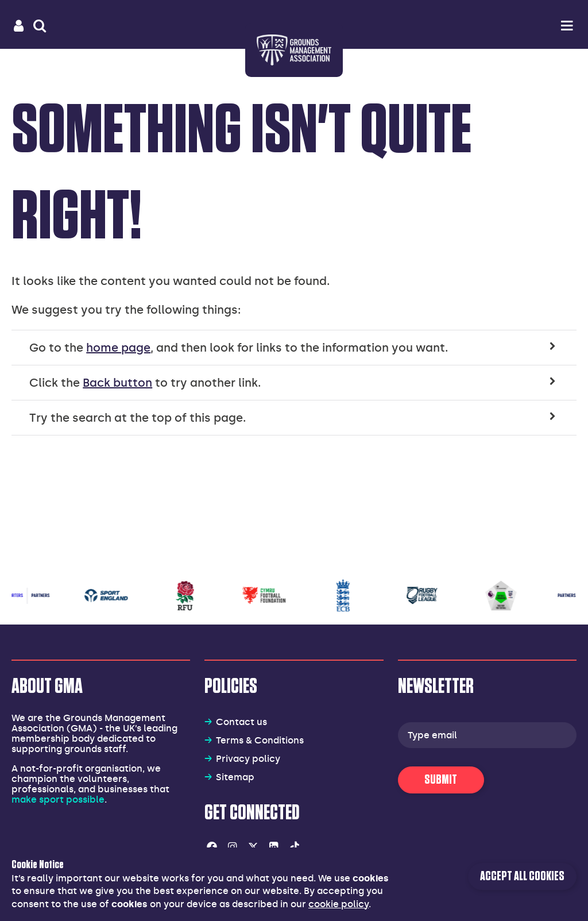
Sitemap (235, 777)
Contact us (241, 722)
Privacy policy (248, 759)
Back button (117, 383)
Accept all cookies (522, 876)
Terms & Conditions (260, 740)
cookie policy (339, 904)
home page (118, 348)
